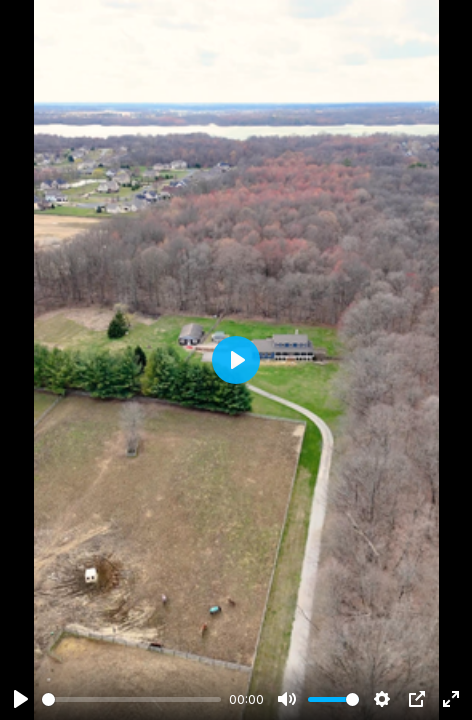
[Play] (21, 699)
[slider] (131, 699)
